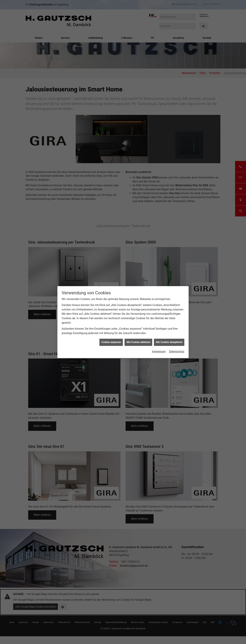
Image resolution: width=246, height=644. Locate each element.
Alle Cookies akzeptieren (169, 335)
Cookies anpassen (111, 335)
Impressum (159, 345)
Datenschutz (177, 345)
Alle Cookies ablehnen (138, 335)
